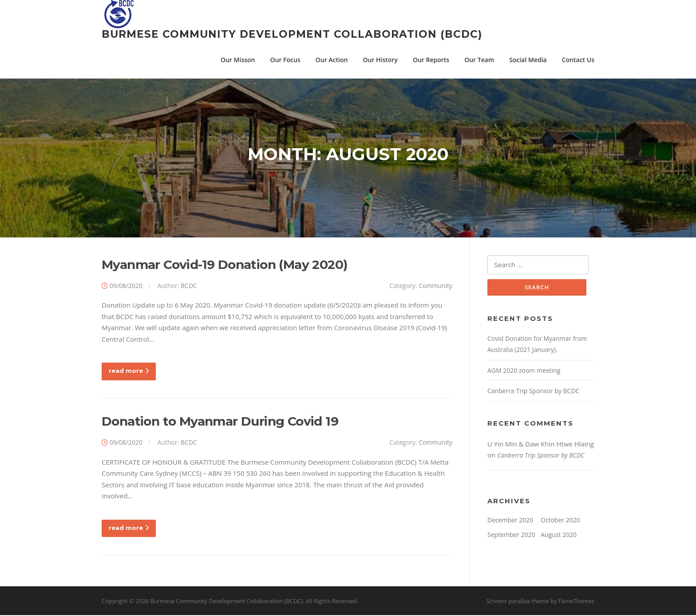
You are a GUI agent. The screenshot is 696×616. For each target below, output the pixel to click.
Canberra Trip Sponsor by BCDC (533, 392)
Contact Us (578, 60)
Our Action (332, 60)
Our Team (479, 60)
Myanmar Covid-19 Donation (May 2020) (224, 265)
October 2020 (560, 521)
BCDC (189, 286)
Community (435, 286)
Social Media (528, 60)
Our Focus (285, 60)
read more (129, 371)
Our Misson (238, 60)
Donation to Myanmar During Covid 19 (220, 422)
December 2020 (510, 521)
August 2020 (559, 536)
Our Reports (431, 60)
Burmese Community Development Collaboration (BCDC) (292, 34)
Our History (380, 60)
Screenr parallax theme (518, 602)
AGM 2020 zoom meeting (524, 371)
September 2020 (511, 536)
